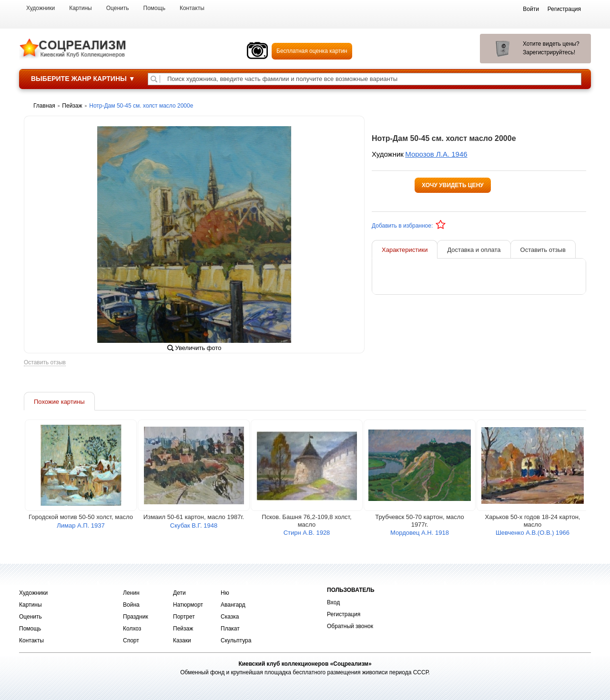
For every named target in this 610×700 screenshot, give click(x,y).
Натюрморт (188, 605)
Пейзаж (183, 629)
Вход (333, 602)
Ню (225, 593)
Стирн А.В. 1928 (307, 535)
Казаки (182, 640)
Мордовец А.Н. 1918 (420, 535)
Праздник (136, 617)
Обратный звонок (350, 626)
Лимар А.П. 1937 (81, 528)
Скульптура (236, 640)
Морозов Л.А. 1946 (436, 154)
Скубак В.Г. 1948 (194, 528)
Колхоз (132, 629)
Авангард (233, 605)
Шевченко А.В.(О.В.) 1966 (533, 535)
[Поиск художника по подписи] (154, 79)
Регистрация (344, 614)
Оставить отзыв (45, 365)
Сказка (230, 617)
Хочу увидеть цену (453, 185)
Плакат (230, 629)
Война (131, 605)
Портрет (184, 617)
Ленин (131, 593)
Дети (179, 593)
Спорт (131, 640)
